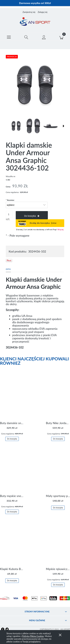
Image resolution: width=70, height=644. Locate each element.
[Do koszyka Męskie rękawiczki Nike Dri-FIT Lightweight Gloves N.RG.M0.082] (58, 585)
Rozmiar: (10, 200)
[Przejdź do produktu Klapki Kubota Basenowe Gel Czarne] (12, 544)
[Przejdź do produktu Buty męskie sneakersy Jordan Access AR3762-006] (12, 471)
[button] (9, 37)
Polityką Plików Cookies (33, 636)
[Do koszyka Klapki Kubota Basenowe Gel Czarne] (12, 581)
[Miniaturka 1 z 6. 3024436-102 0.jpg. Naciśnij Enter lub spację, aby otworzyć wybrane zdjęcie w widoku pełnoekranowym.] (16, 126)
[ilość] (9, 214)
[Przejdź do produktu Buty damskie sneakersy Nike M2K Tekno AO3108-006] (12, 398)
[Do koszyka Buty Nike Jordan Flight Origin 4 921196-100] (58, 439)
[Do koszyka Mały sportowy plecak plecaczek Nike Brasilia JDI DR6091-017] (58, 508)
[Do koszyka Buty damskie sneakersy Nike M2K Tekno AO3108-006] (12, 439)
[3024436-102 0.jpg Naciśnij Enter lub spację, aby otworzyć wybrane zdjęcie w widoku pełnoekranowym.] (35, 85)
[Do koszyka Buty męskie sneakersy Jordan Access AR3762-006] (12, 512)
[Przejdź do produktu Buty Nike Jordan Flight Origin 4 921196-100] (58, 398)
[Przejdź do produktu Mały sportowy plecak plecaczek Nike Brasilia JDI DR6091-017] (58, 471)
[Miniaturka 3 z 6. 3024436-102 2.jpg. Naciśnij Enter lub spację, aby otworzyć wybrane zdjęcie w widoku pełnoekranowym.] (51, 126)
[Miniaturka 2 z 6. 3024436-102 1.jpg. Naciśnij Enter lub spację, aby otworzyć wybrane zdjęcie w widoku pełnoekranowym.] (33, 126)
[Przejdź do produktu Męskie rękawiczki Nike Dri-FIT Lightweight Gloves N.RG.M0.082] (58, 544)
